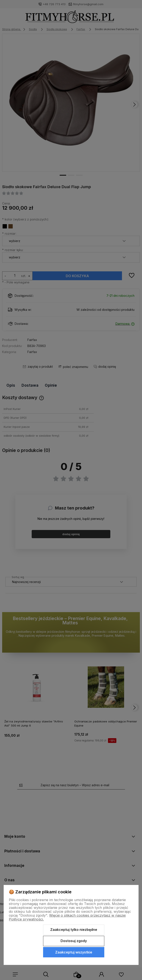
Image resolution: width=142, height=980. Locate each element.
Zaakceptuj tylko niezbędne (74, 930)
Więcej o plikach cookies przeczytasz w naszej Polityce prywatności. (67, 917)
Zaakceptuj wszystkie (74, 952)
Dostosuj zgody (74, 941)
